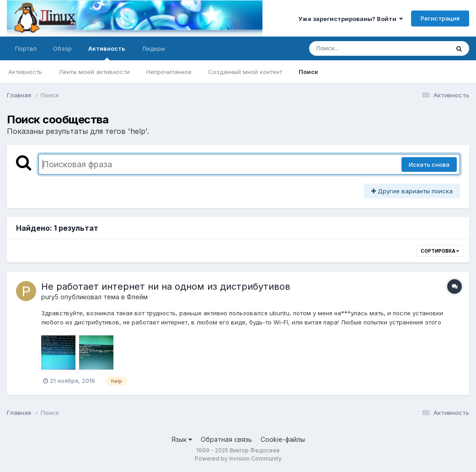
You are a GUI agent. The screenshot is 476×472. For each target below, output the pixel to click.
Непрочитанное (169, 72)
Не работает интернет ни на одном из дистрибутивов (166, 286)
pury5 (50, 297)
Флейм (137, 297)
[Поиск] (362, 48)
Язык (182, 439)
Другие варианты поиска (412, 191)
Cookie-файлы (283, 439)
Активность (107, 53)
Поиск (308, 72)
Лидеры (153, 48)
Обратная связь (226, 439)
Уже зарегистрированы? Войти (350, 19)
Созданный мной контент (245, 72)
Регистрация (440, 18)
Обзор (62, 48)
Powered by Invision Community (238, 459)
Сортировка (440, 251)
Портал (26, 48)
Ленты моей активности (94, 72)
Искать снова (429, 164)
